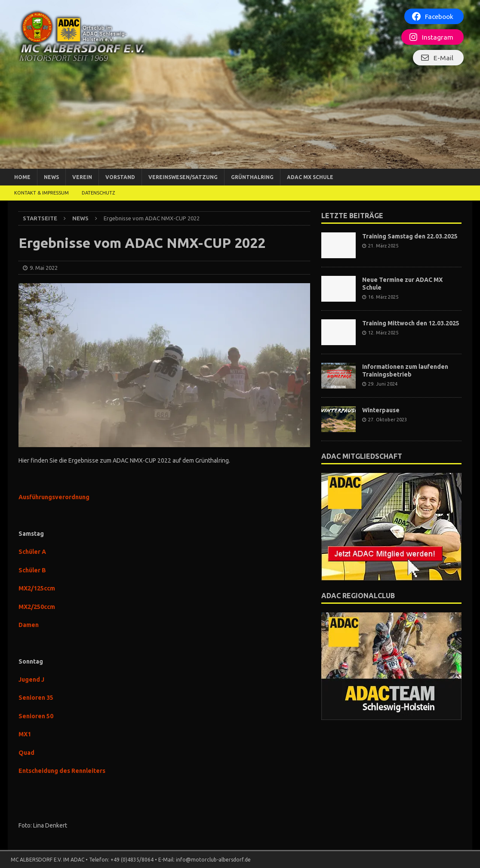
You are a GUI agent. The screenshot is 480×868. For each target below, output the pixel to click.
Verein (82, 177)
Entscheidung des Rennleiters (62, 771)
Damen (29, 625)
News (51, 177)
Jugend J (31, 680)
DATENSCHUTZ (98, 193)
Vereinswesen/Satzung (183, 177)
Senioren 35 (36, 698)
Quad (26, 753)
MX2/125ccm (37, 588)
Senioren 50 (36, 716)
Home (22, 177)
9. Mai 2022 (44, 268)
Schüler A (32, 552)
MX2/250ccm (37, 607)
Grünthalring (252, 177)
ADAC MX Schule (310, 177)
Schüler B (32, 570)
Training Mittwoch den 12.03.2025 (411, 323)
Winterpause (381, 410)
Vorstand (120, 177)
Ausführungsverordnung (54, 497)
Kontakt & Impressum (42, 193)
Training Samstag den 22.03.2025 (410, 236)
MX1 (25, 734)
